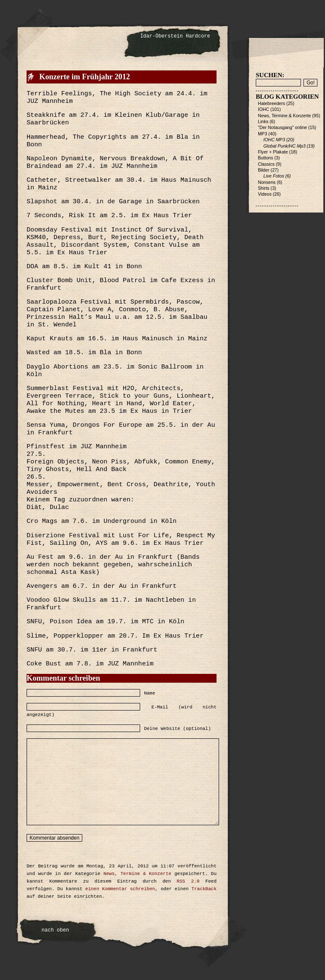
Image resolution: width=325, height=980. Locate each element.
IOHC (264, 109)
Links (263, 121)
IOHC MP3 (274, 140)
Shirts (264, 188)
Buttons (265, 158)
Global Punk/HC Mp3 (284, 146)
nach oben (56, 930)
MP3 (263, 134)
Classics (266, 164)
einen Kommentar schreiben (120, 889)
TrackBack (204, 889)
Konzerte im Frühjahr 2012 (85, 77)
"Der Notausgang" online (282, 127)
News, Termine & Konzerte (137, 874)
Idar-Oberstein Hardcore (175, 36)
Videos (265, 194)
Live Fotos (274, 176)
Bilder (264, 170)
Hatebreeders (271, 103)
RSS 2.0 (188, 881)
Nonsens (267, 182)
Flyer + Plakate (273, 152)
